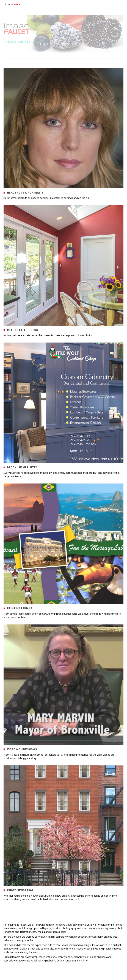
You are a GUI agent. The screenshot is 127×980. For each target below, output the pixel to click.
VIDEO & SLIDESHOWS (22, 749)
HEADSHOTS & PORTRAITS (25, 193)
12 (79, 44)
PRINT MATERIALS (20, 608)
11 (76, 44)
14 (87, 44)
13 (83, 44)
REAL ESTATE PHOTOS (23, 330)
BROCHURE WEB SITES (22, 467)
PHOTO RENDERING (20, 890)
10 (72, 44)
